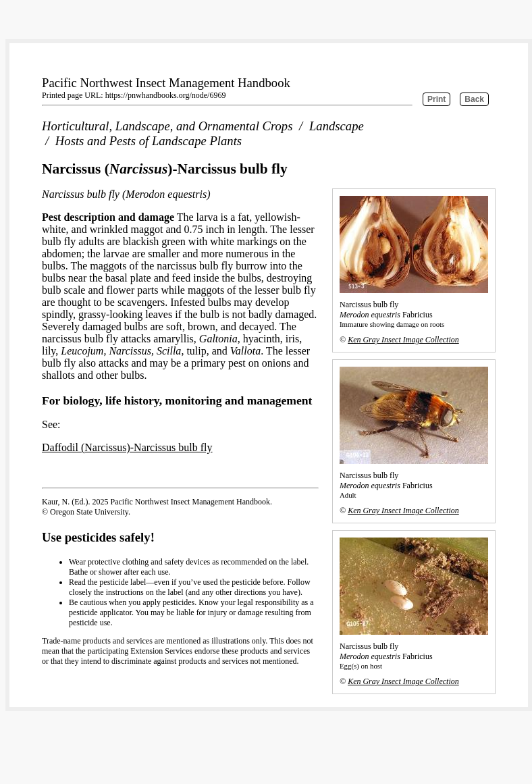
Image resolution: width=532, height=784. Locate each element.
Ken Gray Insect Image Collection (403, 340)
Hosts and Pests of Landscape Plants (149, 141)
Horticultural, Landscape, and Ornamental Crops (167, 126)
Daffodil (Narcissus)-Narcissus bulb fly (127, 447)
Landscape (337, 126)
